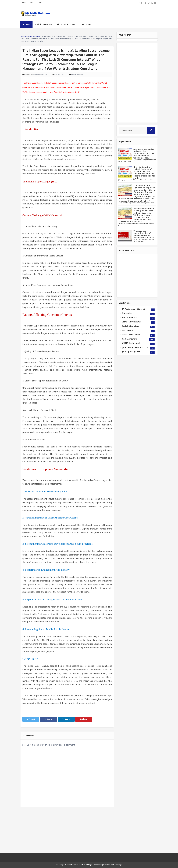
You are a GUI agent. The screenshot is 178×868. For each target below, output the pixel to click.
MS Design (117, 865)
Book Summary (129, 318)
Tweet (31, 719)
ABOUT (32, 3)
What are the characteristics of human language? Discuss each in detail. (144, 234)
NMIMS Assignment (131, 343)
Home (26, 24)
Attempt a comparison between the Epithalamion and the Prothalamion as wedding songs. (144, 153)
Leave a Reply (77, 74)
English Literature (44, 24)
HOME (24, 3)
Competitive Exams (131, 322)
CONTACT (41, 3)
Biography (86, 24)
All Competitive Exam (67, 24)
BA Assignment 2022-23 (133, 309)
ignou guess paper (131, 352)
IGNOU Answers (129, 339)
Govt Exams (127, 330)
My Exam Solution (78, 865)
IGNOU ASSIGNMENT (132, 335)
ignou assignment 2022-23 (135, 347)
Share (49, 719)
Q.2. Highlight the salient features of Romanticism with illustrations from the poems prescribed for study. (144, 173)
